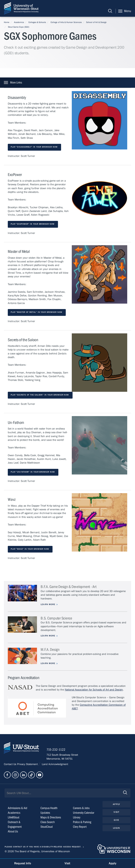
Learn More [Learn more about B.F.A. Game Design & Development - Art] (48, 604)
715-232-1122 (56, 750)
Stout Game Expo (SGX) (19, 27)
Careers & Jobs (81, 808)
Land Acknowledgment (55, 764)
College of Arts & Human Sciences (66, 22)
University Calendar (84, 813)
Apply (116, 804)
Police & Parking (82, 822)
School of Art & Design (96, 22)
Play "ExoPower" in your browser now (33, 224)
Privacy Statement (28, 764)
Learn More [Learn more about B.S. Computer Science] (48, 636)
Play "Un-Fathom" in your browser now (33, 472)
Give (116, 820)
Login (116, 828)
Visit (116, 812)
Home (7, 22)
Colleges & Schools (37, 22)
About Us (13, 832)
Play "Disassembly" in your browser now (35, 147)
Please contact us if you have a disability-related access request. (43, 847)
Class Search (48, 822)
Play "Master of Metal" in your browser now (37, 312)
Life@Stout (14, 818)
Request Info (23, 863)
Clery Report (80, 827)
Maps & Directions (51, 818)
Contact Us (11, 764)
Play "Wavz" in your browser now (30, 549)
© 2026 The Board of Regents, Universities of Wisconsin (37, 852)
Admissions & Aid (18, 808)
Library (77, 818)
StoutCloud (47, 827)
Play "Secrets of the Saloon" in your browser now (40, 395)
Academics (19, 22)
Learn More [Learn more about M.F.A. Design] (48, 663)
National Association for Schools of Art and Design (94, 690)
